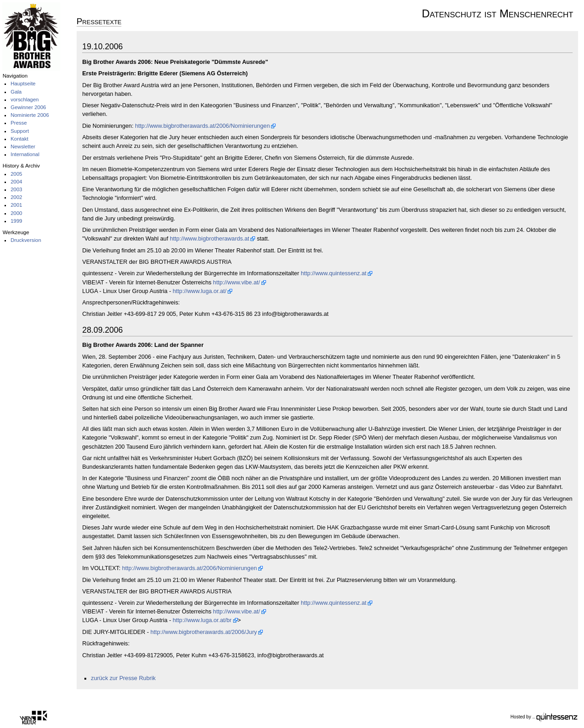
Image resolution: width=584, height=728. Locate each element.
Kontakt (19, 139)
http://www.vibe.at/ (237, 283)
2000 (16, 213)
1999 (16, 221)
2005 (16, 174)
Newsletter (23, 147)
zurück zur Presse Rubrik (123, 678)
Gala (16, 92)
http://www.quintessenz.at (334, 273)
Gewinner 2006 (28, 107)
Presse (19, 123)
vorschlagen (25, 100)
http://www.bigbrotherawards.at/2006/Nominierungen (203, 126)
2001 (16, 205)
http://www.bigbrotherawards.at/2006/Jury (204, 632)
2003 (16, 189)
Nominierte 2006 (30, 115)
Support (20, 131)
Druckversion (26, 240)
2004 (16, 182)
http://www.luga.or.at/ (199, 291)
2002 (16, 197)
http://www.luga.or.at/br (202, 620)
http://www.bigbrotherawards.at (209, 239)
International (25, 154)
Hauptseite (23, 84)
